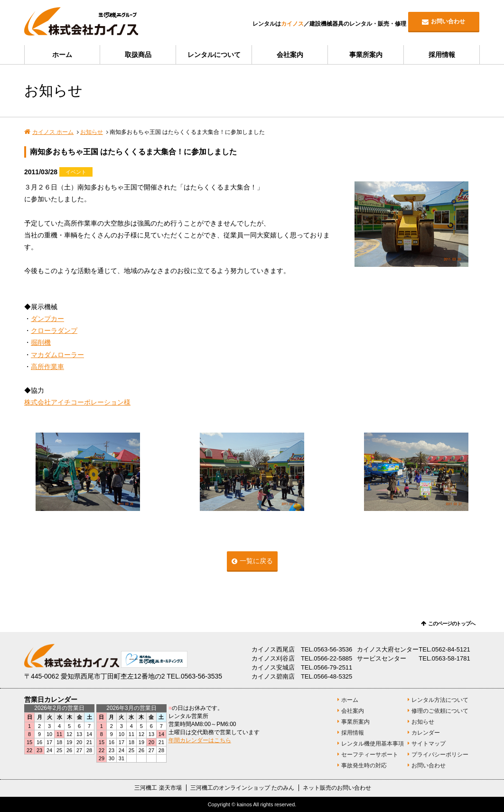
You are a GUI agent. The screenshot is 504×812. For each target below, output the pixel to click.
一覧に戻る (256, 561)
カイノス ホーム (53, 132)
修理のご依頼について (440, 711)
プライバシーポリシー (440, 755)
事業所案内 (366, 55)
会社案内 (290, 55)
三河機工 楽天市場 (158, 788)
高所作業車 (47, 367)
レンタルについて (214, 55)
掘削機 (41, 342)
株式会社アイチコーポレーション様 (77, 402)
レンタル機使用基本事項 (373, 744)
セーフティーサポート (370, 755)
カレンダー (426, 733)
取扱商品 (138, 55)
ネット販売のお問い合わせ (337, 788)
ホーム (62, 55)
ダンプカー (47, 319)
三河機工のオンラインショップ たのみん (242, 788)
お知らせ (92, 132)
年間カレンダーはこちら (200, 740)
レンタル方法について (440, 700)
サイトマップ (429, 744)
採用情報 (442, 55)
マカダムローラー (57, 355)
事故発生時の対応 (364, 765)
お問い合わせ (448, 21)
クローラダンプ (54, 330)
